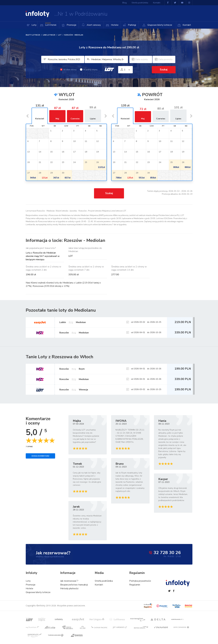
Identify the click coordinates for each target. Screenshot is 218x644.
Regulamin (135, 585)
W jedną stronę (89, 70)
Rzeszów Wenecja (74, 390)
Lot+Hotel (51, 24)
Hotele (114, 25)
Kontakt (186, 25)
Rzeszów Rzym (72, 369)
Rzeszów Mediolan (74, 379)
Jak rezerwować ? (69, 581)
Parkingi (132, 25)
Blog (124, 3)
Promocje (71, 25)
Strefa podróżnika (140, 3)
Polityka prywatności (140, 581)
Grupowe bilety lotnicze (159, 25)
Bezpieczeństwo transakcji (74, 585)
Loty (34, 25)
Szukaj (164, 70)
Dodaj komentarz (40, 456)
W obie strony (68, 70)
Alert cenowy (91, 25)
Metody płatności (69, 589)
